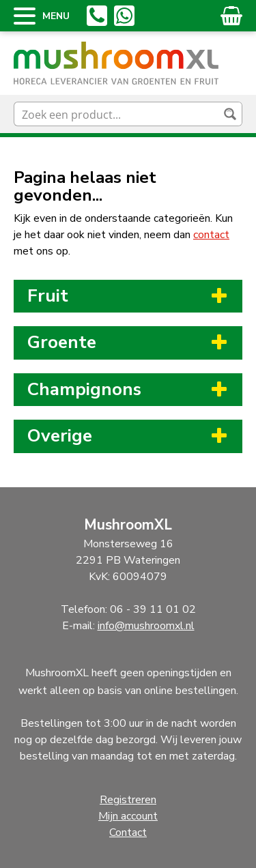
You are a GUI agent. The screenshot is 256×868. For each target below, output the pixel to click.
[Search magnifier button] (230, 114)
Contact (128, 833)
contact (211, 235)
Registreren (128, 800)
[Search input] (117, 114)
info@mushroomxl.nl (146, 626)
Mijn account (128, 816)
